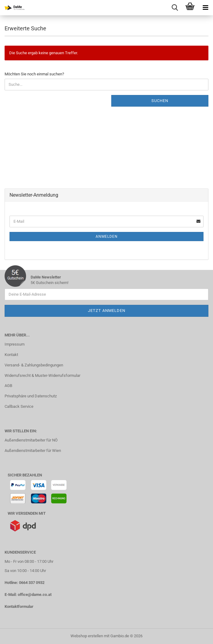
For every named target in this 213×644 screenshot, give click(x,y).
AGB (8, 386)
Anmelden (107, 237)
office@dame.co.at (35, 595)
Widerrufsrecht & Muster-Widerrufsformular (42, 375)
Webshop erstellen (87, 636)
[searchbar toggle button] (175, 8)
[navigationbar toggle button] (205, 8)
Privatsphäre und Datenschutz (31, 396)
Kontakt (11, 355)
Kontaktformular (19, 606)
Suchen (160, 101)
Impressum (15, 344)
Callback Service (19, 406)
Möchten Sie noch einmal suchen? (34, 74)
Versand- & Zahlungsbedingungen (34, 365)
